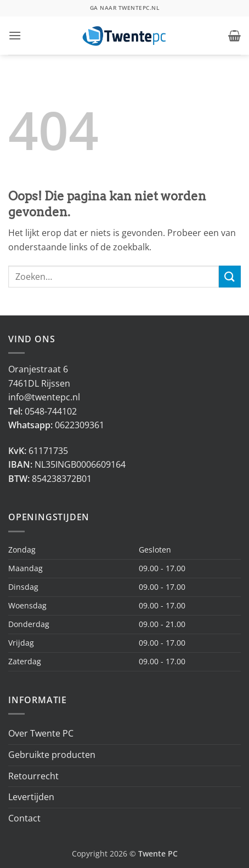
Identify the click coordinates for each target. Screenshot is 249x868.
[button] (15, 35)
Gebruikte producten (52, 755)
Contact (24, 818)
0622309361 (80, 425)
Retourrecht (33, 776)
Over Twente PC (41, 733)
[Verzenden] (230, 276)
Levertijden (31, 797)
